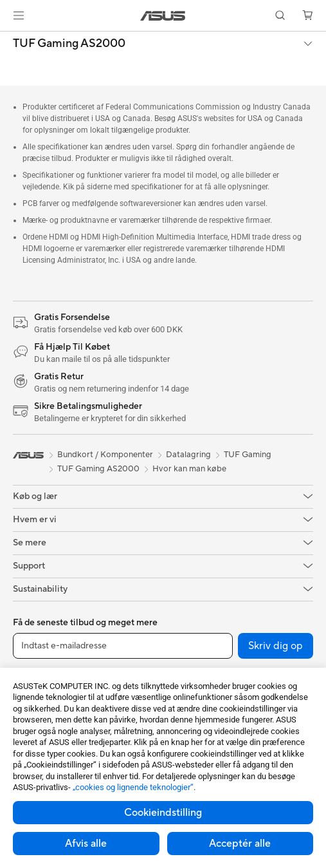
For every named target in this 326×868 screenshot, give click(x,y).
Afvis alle (86, 844)
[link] (163, 16)
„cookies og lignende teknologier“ (133, 787)
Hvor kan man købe (189, 469)
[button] (19, 15)
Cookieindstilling (163, 813)
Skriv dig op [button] (276, 646)
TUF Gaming (248, 455)
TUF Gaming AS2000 (69, 44)
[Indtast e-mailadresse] (123, 646)
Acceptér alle (240, 844)
